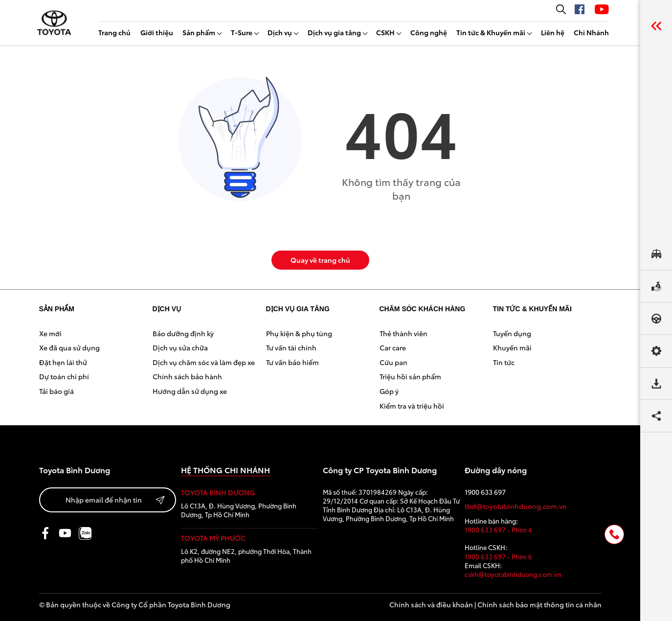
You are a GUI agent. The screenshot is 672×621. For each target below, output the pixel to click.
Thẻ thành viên (403, 333)
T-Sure (242, 32)
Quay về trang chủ (320, 260)
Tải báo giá (56, 391)
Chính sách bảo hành (187, 376)
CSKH (385, 32)
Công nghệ (429, 32)
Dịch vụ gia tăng (334, 32)
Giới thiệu (157, 32)
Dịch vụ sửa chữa (180, 347)
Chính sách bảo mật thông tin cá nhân (539, 604)
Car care (393, 347)
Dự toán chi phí (64, 376)
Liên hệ (553, 32)
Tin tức (504, 362)
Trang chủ (114, 32)
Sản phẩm (199, 32)
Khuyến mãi (512, 347)
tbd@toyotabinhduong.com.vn (516, 506)
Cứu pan (393, 362)
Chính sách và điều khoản (431, 604)
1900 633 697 (485, 492)
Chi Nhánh (591, 32)
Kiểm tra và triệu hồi (412, 406)
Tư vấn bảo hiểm (292, 362)
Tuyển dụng (512, 333)
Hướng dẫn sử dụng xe (190, 391)
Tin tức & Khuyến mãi (491, 32)
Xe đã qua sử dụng (69, 347)
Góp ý (389, 391)
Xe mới (50, 333)
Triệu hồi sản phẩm (410, 376)
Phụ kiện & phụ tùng (299, 333)
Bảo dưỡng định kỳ (183, 333)
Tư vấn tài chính (291, 347)
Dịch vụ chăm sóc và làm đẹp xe (204, 362)
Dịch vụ (280, 32)
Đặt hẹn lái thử (63, 362)
